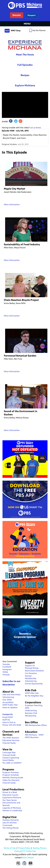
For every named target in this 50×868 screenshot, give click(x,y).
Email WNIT (8, 717)
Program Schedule (11, 775)
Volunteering (8, 697)
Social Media (8, 760)
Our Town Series (10, 800)
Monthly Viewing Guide (13, 778)
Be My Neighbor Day (34, 696)
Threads (6, 675)
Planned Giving (32, 668)
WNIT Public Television (25, 11)
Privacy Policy (24, 848)
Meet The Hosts (25, 55)
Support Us (30, 666)
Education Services (11, 740)
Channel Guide (9, 743)
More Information (12, 204)
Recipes (25, 75)
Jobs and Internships (11, 694)
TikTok (5, 672)
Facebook (7, 667)
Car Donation (31, 673)
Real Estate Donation (34, 671)
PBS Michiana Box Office (36, 725)
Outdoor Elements (11, 820)
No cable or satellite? (12, 763)
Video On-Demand (11, 780)
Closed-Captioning (11, 758)
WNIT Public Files (10, 705)
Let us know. (36, 128)
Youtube (6, 664)
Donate (28, 676)
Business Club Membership (31, 714)
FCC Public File (29, 851)
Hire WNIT (7, 700)
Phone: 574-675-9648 (12, 725)
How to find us (9, 722)
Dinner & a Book (10, 792)
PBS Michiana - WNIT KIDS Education (34, 736)
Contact (24, 863)
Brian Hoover (28, 858)
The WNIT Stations (11, 738)
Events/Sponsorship (34, 684)
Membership (31, 678)
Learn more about (32, 15)
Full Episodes (25, 65)
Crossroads (7, 825)
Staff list (6, 720)
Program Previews (11, 772)
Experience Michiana (25, 45)
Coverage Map (9, 752)
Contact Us (8, 714)
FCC (18, 863)
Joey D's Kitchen (10, 823)
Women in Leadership (12, 810)
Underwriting (31, 710)
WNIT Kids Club (32, 693)
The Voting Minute (11, 828)
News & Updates (10, 707)
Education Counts (10, 795)
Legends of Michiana (12, 808)
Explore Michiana (25, 85)
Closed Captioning (31, 863)
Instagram (7, 669)
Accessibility (8, 702)
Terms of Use (10, 848)
